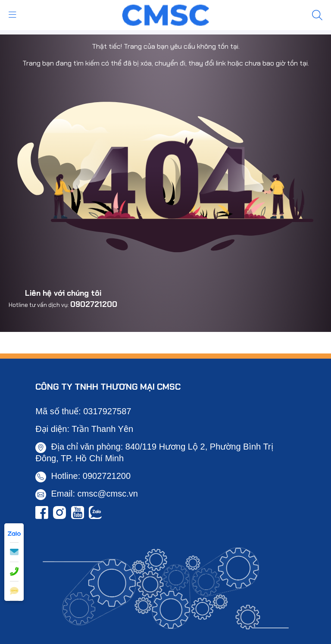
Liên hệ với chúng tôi (63, 293)
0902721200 (94, 304)
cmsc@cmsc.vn (108, 494)
